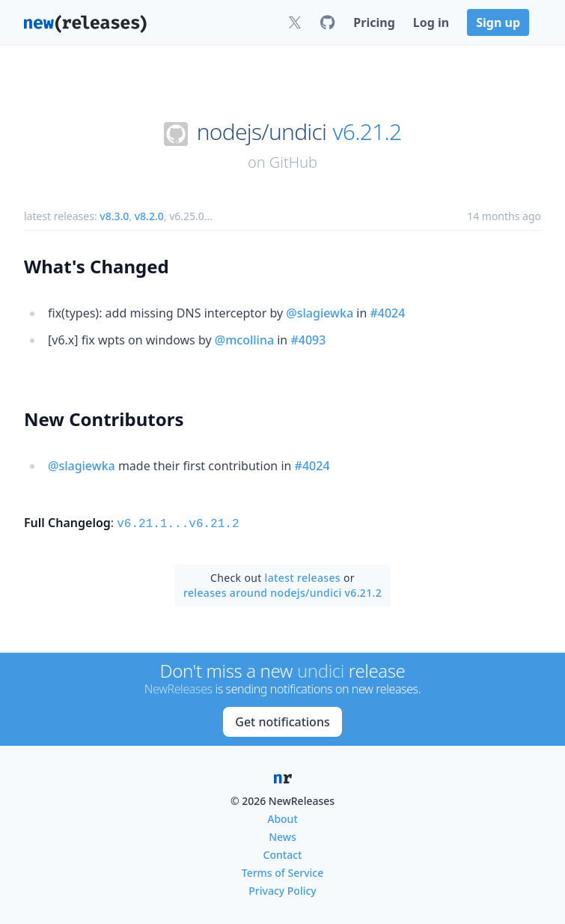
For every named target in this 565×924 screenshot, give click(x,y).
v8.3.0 (114, 216)
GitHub (293, 162)
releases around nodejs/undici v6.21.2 (282, 591)
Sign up (498, 22)
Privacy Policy (282, 889)
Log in (431, 22)
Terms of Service (282, 871)
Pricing (374, 22)
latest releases (303, 576)
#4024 (387, 313)
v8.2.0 (149, 216)
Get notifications (282, 720)
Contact (283, 853)
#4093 (308, 340)
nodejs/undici (262, 132)
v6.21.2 (367, 132)
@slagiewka (320, 313)
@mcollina (244, 340)
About (282, 817)
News (282, 835)
